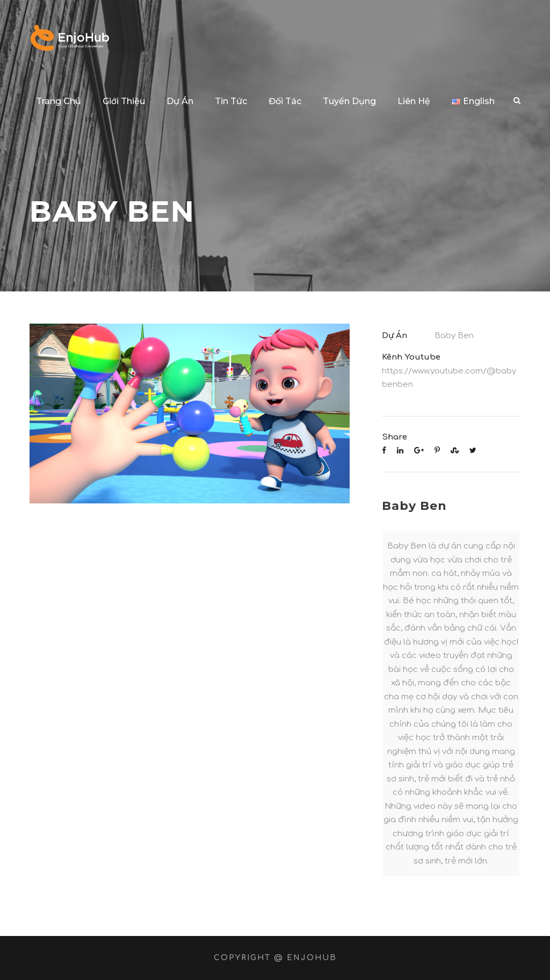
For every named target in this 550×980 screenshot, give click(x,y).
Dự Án (180, 101)
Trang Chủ (59, 101)
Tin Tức (231, 101)
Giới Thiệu (124, 101)
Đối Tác (285, 101)
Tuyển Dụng (349, 101)
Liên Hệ (414, 101)
